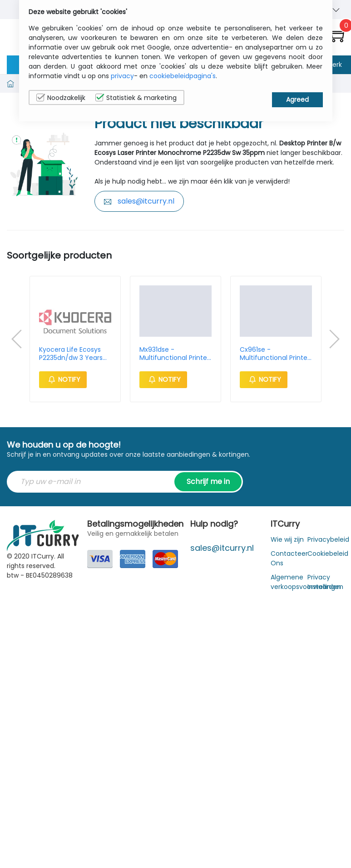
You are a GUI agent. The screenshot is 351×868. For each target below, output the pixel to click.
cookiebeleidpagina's (183, 76)
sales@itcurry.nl (139, 201)
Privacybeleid (328, 539)
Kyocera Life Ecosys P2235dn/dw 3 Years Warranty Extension (71, 354)
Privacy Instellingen (325, 582)
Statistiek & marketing (136, 98)
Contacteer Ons (289, 558)
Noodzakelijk (61, 98)
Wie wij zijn (287, 539)
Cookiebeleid (328, 554)
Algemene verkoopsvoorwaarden (306, 582)
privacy (122, 76)
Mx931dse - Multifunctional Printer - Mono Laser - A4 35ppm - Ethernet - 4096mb (174, 354)
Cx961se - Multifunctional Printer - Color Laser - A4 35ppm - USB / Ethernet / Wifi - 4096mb (275, 354)
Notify (63, 379)
